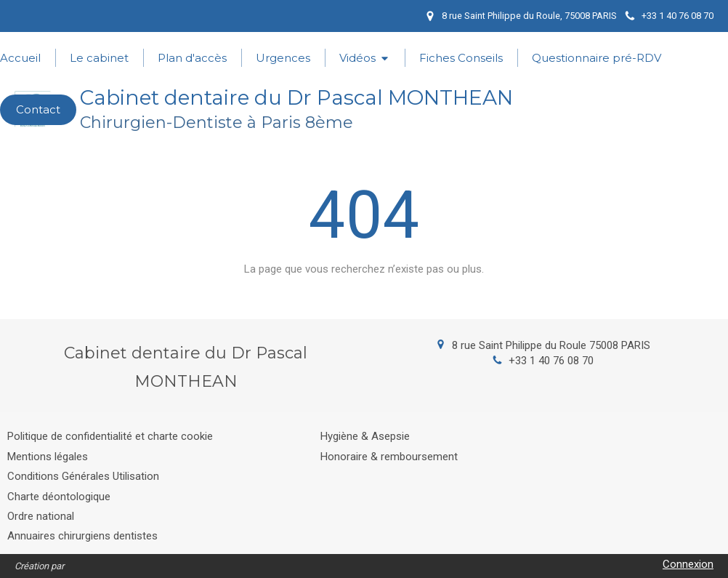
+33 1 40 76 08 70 (551, 361)
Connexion (688, 564)
